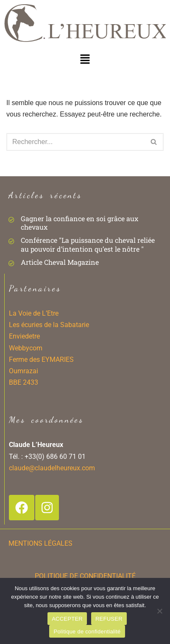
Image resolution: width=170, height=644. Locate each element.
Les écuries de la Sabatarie (49, 325)
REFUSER (109, 619)
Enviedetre (24, 336)
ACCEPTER (67, 619)
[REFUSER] (159, 611)
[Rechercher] (75, 142)
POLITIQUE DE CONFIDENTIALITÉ (85, 576)
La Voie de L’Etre (34, 313)
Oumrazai (24, 371)
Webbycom (26, 348)
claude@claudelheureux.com (52, 468)
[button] (85, 59)
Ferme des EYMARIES (41, 359)
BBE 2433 (24, 382)
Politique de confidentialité (87, 632)
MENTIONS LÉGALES (40, 543)
